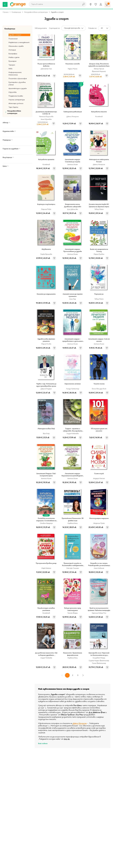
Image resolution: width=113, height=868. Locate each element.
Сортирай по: (55, 28)
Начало (6, 12)
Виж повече (43, 743)
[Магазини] (91, 4)
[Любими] (96, 4)
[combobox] (54, 4)
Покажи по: (92, 28)
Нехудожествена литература (36, 12)
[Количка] (107, 4)
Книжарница (16, 12)
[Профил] (101, 4)
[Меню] (5, 4)
